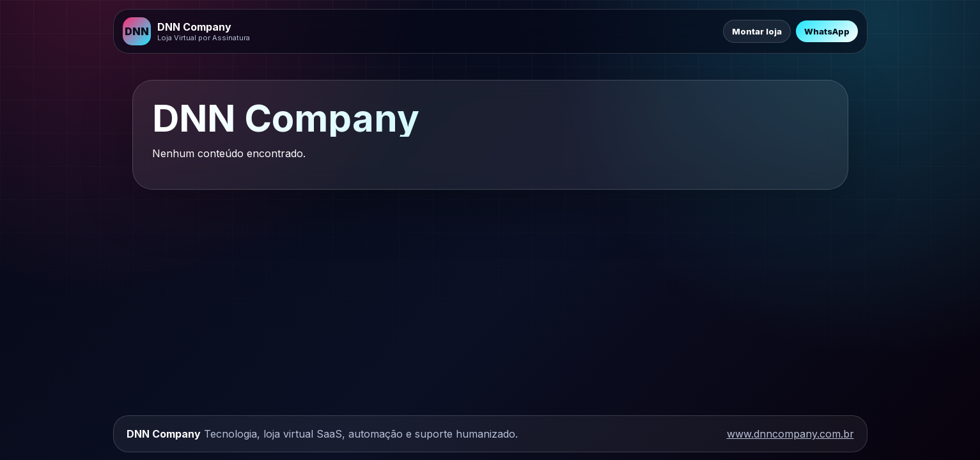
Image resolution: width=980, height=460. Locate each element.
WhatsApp (827, 31)
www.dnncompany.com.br (790, 434)
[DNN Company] (186, 31)
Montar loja (757, 31)
